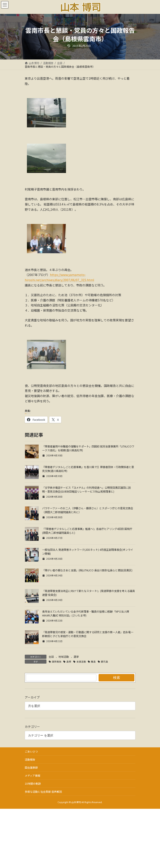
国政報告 (57, 662)
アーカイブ (32, 697)
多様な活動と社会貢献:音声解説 (43, 792)
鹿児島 (105, 662)
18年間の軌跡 (33, 783)
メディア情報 (32, 775)
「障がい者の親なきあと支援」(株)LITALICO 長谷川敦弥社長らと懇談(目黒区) (87, 570)
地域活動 (64, 657)
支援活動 (81, 662)
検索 (116, 678)
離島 (93, 662)
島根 (69, 662)
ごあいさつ (31, 751)
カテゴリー (32, 727)
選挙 (76, 657)
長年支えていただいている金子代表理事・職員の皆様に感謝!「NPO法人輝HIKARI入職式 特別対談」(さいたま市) (86, 613)
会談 (51, 657)
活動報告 (30, 759)
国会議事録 (31, 767)
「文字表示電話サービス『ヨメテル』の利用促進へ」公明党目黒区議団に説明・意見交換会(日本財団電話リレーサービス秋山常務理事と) (86, 490)
